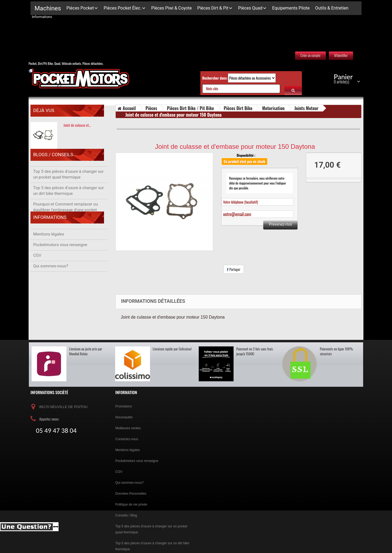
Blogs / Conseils (53, 163)
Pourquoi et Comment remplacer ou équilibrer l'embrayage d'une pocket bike (66, 215)
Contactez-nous (127, 439)
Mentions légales (49, 255)
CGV (37, 276)
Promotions (124, 406)
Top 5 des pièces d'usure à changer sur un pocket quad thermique (68, 180)
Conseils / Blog (126, 515)
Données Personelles (131, 494)
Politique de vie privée (131, 504)
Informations (50, 241)
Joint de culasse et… (77, 125)
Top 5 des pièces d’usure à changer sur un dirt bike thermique (68, 196)
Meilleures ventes (128, 428)
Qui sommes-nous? (51, 287)
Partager (234, 269)
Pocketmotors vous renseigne (60, 265)
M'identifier (341, 55)
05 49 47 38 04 (56, 431)
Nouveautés (124, 417)
